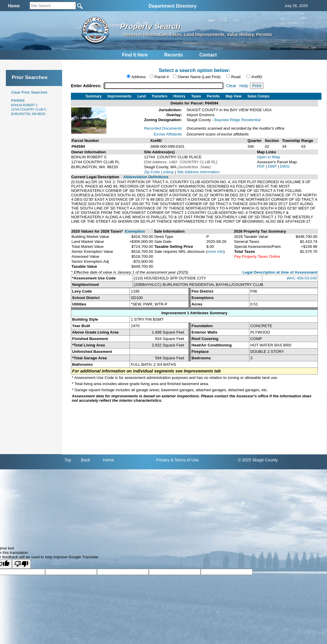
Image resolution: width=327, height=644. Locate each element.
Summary (94, 96)
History (179, 96)
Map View (234, 96)
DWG (285, 166)
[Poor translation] (21, 564)
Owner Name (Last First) (199, 77)
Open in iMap (269, 157)
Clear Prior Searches (29, 92)
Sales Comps (258, 96)
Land (142, 96)
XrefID (257, 77)
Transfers (159, 96)
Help (244, 86)
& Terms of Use (184, 460)
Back (85, 460)
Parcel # (162, 77)
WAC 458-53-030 (302, 278)
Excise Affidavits (168, 134)
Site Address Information (198, 172)
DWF (273, 166)
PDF (261, 166)
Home (108, 460)
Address (138, 77)
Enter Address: (87, 86)
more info (215, 251)
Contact (208, 55)
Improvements (120, 96)
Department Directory (173, 6)
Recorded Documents (163, 128)
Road (236, 77)
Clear (231, 86)
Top (68, 460)
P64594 (30, 107)
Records (173, 55)
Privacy (163, 460)
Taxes (196, 96)
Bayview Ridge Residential (238, 120)
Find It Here (135, 55)
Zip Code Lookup (159, 172)
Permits (213, 96)
